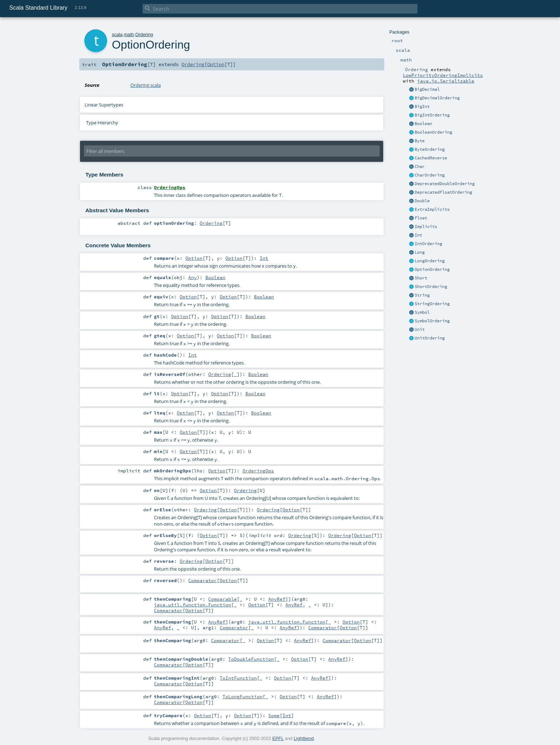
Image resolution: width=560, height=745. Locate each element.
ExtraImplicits (432, 209)
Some (274, 715)
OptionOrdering (432, 269)
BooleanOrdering (433, 132)
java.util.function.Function (192, 605)
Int (418, 235)
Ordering (144, 34)
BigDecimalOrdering (437, 98)
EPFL (278, 738)
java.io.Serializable (446, 81)
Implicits (426, 227)
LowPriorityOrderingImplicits (443, 75)
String (422, 295)
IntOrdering (428, 244)
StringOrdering (432, 304)
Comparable (222, 599)
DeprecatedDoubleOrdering (445, 184)
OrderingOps (258, 471)
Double (422, 201)
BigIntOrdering (432, 115)
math (129, 34)
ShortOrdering (431, 287)
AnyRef (277, 599)
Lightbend (304, 738)
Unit (420, 329)
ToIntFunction (238, 678)
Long (420, 252)
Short (421, 278)
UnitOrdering (430, 338)
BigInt (422, 106)
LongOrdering (430, 261)
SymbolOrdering (432, 321)
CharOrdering (430, 175)
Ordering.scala (146, 85)
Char (420, 167)
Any (192, 277)
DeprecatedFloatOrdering (443, 192)
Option (216, 64)
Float (421, 218)
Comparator (202, 580)
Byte (420, 141)
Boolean (423, 124)
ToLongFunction (242, 696)
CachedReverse (431, 158)
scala (117, 34)
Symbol (422, 312)
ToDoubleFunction (251, 659)
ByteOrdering (430, 149)
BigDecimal (427, 89)
